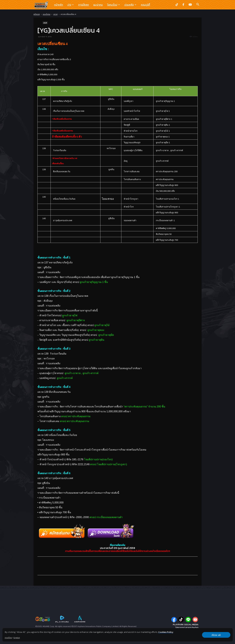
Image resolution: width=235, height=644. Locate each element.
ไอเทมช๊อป (113, 5)
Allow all (216, 635)
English (17, 638)
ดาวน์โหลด (84, 5)
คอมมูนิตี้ (145, 5)
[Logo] (43, 5)
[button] (198, 5)
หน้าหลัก (59, 5)
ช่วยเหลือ (130, 5)
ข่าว (71, 5)
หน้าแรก (37, 14)
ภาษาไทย (8, 638)
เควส (55, 14)
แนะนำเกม (98, 5)
